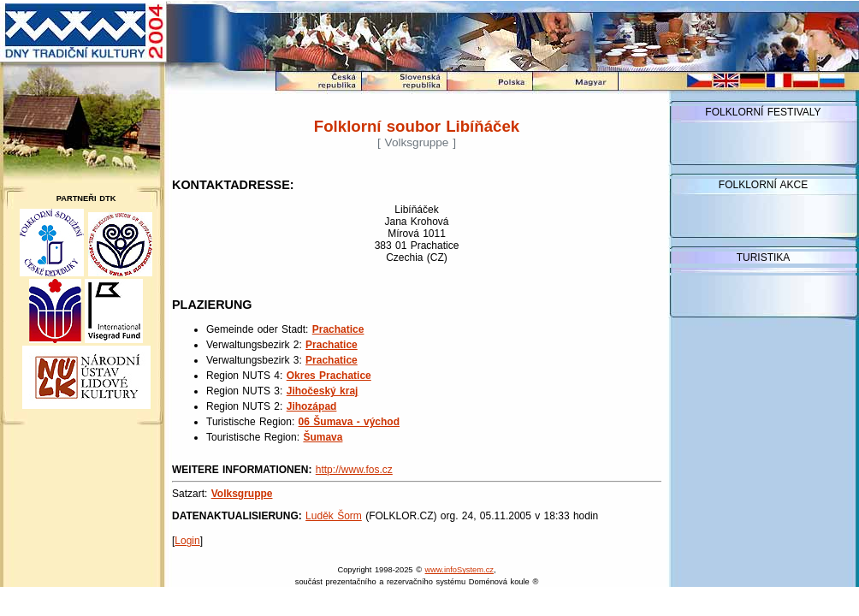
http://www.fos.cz (354, 470)
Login (187, 541)
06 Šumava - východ (349, 422)
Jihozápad (312, 406)
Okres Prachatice (329, 376)
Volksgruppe (242, 494)
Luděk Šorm (334, 516)
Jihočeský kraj (323, 391)
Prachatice (338, 329)
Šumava (323, 437)
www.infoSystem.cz (459, 570)
